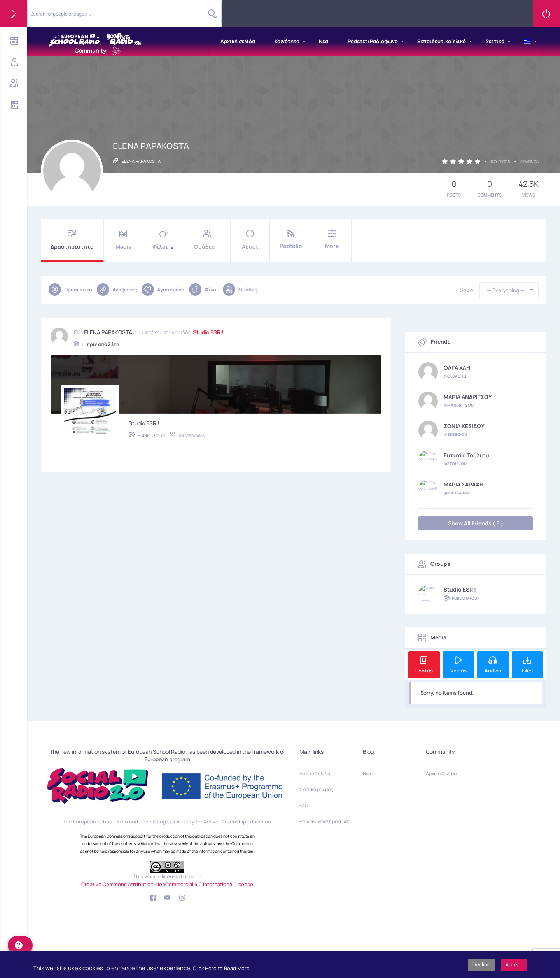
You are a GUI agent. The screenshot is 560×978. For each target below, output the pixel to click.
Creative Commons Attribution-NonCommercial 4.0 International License (167, 884)
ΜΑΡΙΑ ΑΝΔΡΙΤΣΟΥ (468, 397)
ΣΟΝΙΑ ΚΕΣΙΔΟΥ (464, 426)
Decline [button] (481, 964)
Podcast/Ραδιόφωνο (373, 41)
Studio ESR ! (208, 331)
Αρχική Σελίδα (315, 773)
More (332, 240)
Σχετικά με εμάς (316, 789)
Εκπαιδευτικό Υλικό (442, 41)
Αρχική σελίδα (238, 41)
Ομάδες (207, 240)
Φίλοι (164, 240)
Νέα (324, 41)
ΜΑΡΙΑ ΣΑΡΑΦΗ (464, 485)
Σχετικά (495, 41)
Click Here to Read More (221, 968)
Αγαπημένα (163, 290)
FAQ (304, 805)
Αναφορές (117, 290)
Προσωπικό (70, 290)
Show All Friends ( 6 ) (476, 523)
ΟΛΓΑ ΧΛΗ (457, 368)
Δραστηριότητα (72, 240)
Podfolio (291, 240)
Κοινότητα (287, 41)
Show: (467, 290)
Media (123, 240)
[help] (20, 945)
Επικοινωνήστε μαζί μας (325, 821)
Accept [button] (514, 964)
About (250, 240)
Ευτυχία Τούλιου (466, 455)
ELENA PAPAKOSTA (108, 331)
